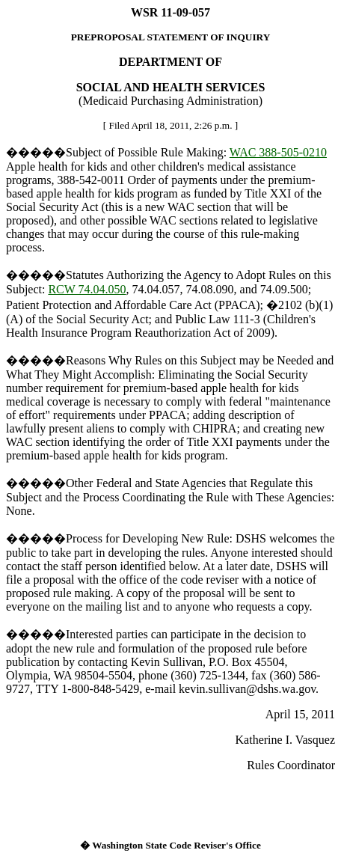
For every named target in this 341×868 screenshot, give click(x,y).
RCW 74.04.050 (87, 289)
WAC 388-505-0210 (278, 152)
